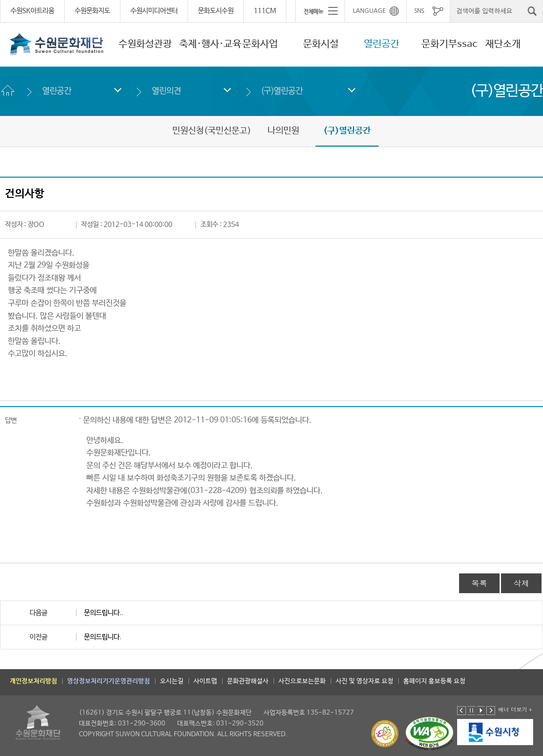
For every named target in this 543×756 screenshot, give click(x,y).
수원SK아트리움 (32, 11)
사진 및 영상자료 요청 (365, 681)
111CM (265, 11)
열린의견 (166, 91)
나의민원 (283, 131)
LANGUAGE (369, 11)
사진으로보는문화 (302, 681)
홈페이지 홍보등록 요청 (434, 681)
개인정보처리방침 (34, 681)
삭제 (521, 583)
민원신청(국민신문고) (212, 131)
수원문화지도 (92, 11)
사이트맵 (205, 681)
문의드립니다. (103, 637)
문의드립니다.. (104, 613)
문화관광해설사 (248, 681)
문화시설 (321, 44)
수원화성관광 (145, 44)
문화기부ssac (449, 44)
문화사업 (260, 44)
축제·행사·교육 (210, 44)
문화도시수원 (216, 11)
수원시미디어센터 (154, 11)
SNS (419, 11)
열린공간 (382, 44)
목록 (479, 583)
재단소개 (503, 44)
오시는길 (172, 681)
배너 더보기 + (515, 709)
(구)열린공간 (282, 91)
